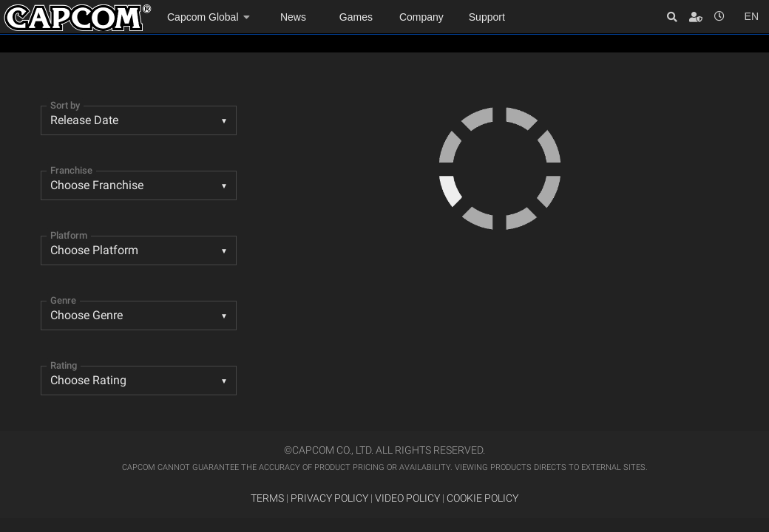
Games (356, 17)
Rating (64, 365)
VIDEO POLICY (407, 498)
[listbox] (139, 316)
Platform (69, 235)
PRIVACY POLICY (329, 498)
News (293, 17)
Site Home (78, 18)
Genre (63, 300)
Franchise (71, 170)
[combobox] (139, 120)
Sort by (65, 105)
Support (487, 17)
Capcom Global (203, 17)
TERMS (267, 498)
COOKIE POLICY (482, 498)
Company (421, 17)
